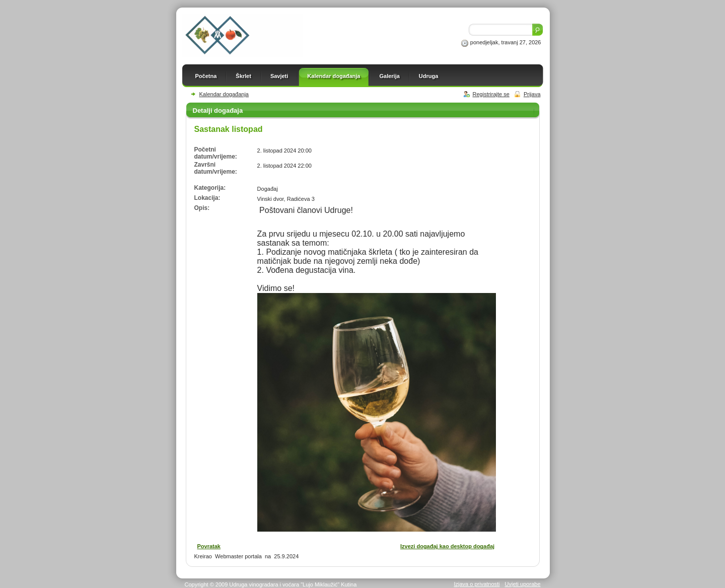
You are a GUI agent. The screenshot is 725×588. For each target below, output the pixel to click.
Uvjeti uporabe (523, 584)
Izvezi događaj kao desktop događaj (447, 546)
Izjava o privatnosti (477, 584)
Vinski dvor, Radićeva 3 (286, 199)
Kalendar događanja (224, 94)
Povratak (209, 546)
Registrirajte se (491, 94)
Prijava (532, 94)
